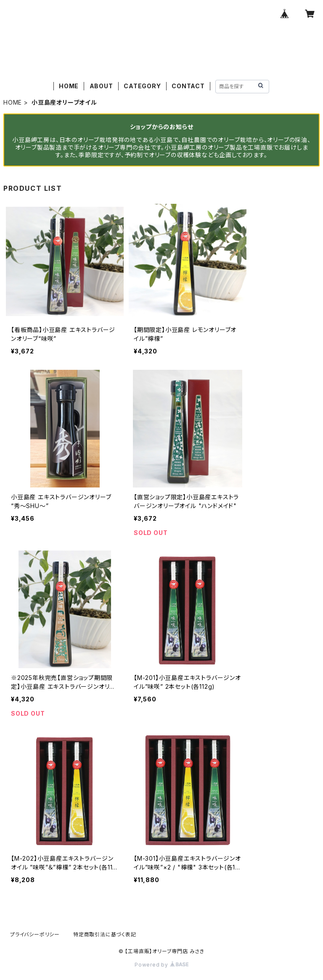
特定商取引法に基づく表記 (105, 934)
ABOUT (101, 86)
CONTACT (188, 86)
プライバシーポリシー (35, 934)
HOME (69, 86)
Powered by (161, 965)
